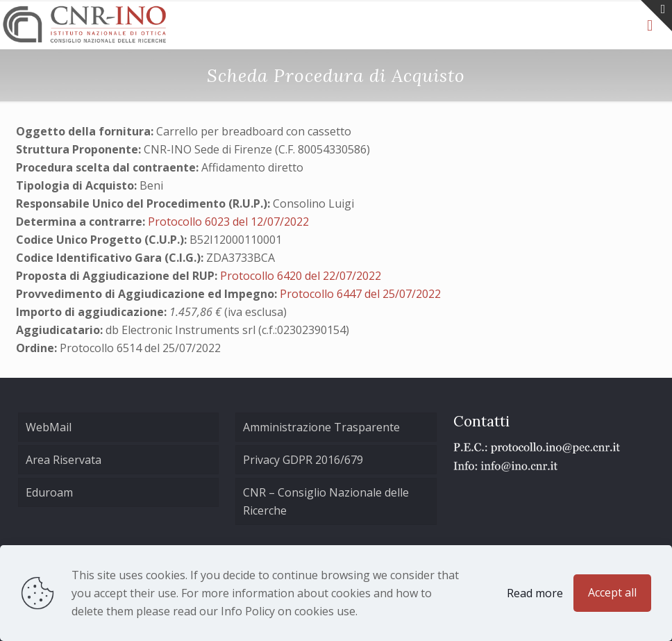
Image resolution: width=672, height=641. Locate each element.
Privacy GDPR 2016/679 (303, 460)
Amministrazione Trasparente (321, 427)
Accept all (612, 592)
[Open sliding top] (656, 16)
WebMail (49, 427)
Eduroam (49, 492)
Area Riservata (64, 460)
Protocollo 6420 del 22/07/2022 (301, 276)
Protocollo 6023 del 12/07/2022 (228, 222)
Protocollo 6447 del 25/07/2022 (360, 294)
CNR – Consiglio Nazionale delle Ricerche (326, 501)
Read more (535, 593)
